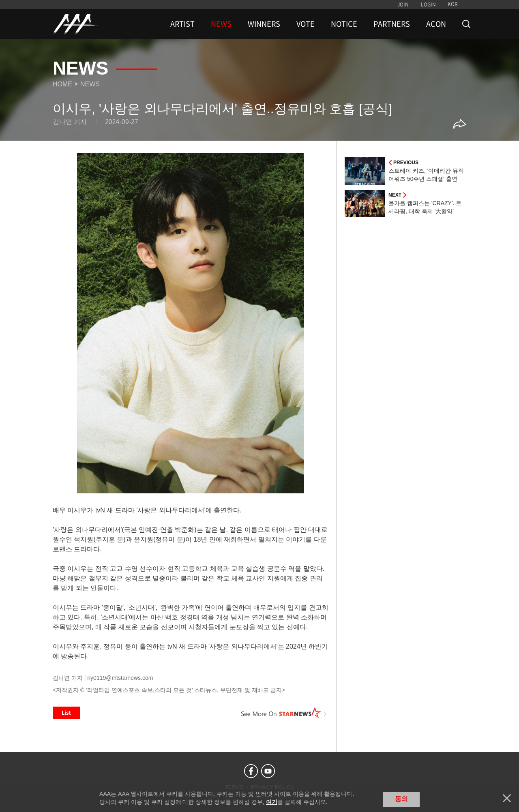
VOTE (306, 24)
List (66, 713)
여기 (272, 802)
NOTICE (344, 24)
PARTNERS (392, 24)
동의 (401, 799)
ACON (436, 24)
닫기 (507, 798)
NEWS (221, 24)
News (90, 84)
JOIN (403, 4)
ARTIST (182, 24)
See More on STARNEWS (284, 713)
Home (62, 84)
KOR (453, 4)
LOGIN (428, 4)
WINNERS (264, 24)
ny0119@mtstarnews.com (120, 678)
